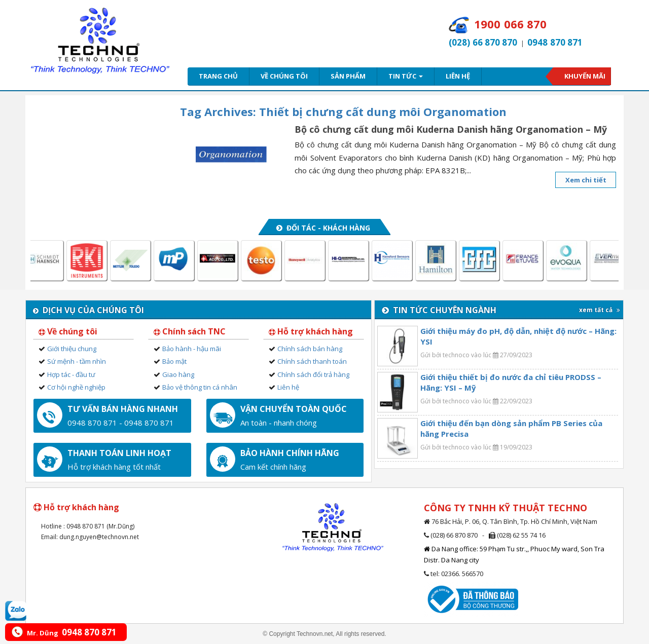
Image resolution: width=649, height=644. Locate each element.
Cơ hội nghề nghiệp (76, 387)
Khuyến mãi (585, 76)
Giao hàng (178, 374)
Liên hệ (458, 76)
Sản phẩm (348, 76)
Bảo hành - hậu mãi (192, 349)
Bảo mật (174, 361)
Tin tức (406, 76)
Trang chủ (218, 76)
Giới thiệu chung (72, 349)
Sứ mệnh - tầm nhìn (77, 361)
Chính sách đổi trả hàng (313, 374)
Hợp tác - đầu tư (71, 374)
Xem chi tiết (586, 180)
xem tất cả (600, 310)
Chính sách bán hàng (310, 349)
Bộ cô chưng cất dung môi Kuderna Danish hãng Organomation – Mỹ (451, 129)
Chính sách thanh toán (312, 361)
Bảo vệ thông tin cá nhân (200, 387)
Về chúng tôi (284, 76)
